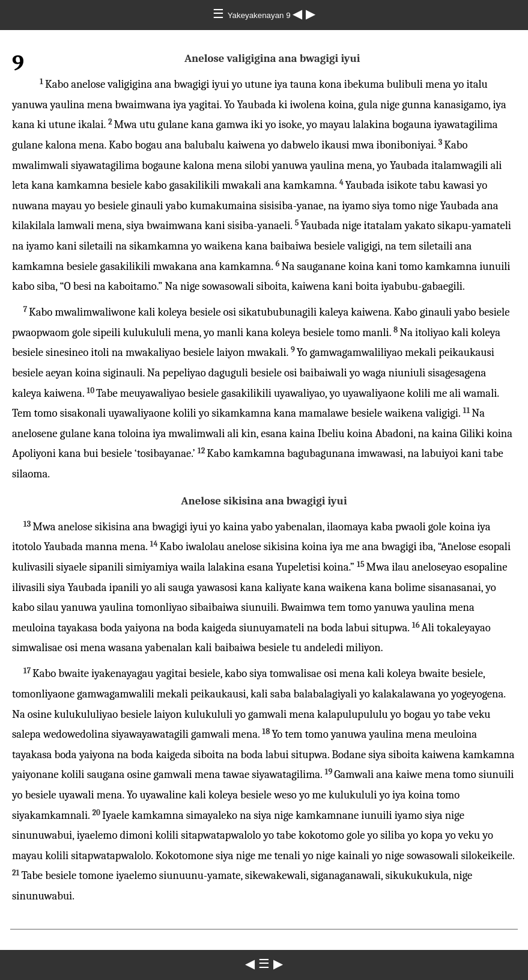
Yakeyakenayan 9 (260, 15)
